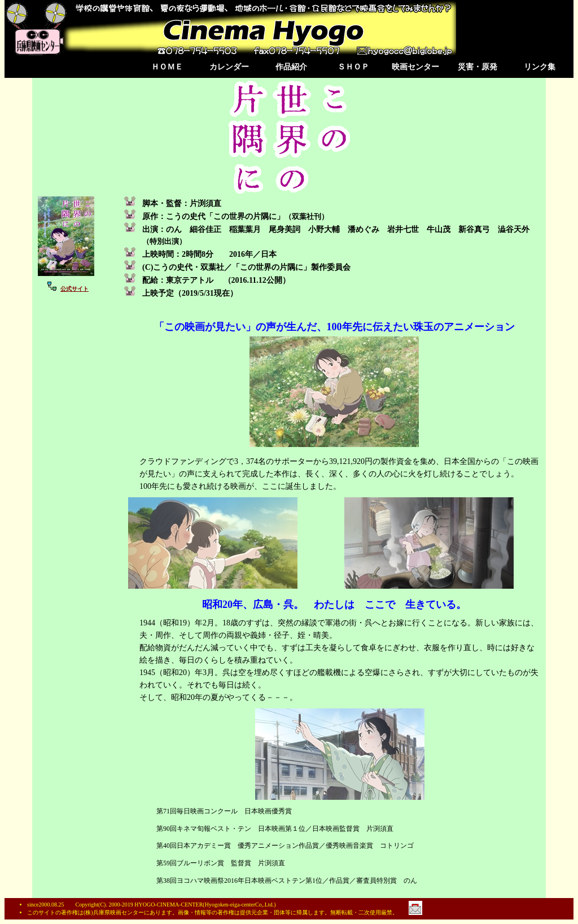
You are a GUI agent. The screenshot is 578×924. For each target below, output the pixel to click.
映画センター (415, 67)
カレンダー (229, 67)
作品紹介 (291, 67)
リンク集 (540, 67)
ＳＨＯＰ (353, 67)
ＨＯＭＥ (167, 67)
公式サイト (75, 289)
